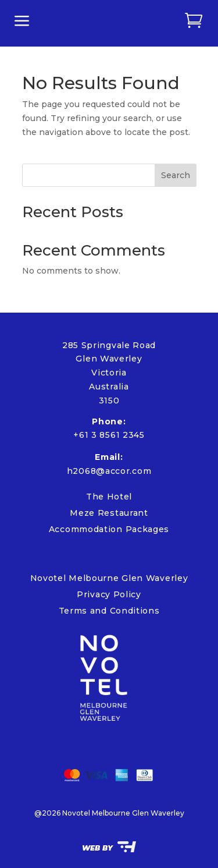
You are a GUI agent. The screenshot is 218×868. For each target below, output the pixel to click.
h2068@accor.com (109, 471)
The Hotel (109, 497)
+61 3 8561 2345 (109, 435)
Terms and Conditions (109, 611)
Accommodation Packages (109, 529)
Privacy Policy (109, 594)
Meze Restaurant (109, 513)
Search (176, 175)
